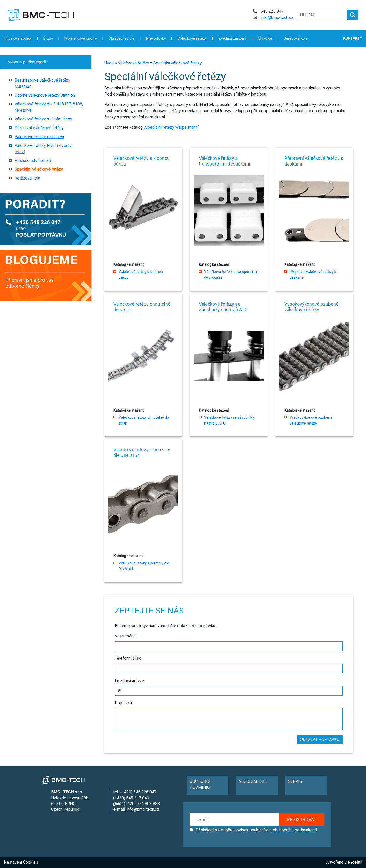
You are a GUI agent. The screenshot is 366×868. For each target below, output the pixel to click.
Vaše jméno (125, 636)
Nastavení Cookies (21, 862)
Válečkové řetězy (134, 63)
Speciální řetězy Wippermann (171, 127)
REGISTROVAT (302, 819)
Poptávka (123, 703)
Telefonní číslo (128, 658)
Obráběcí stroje (121, 38)
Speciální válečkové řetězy (178, 63)
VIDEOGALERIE (253, 781)
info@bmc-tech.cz (277, 17)
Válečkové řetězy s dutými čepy (43, 119)
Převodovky (156, 38)
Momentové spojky (81, 38)
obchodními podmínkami (295, 830)
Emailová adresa (130, 681)
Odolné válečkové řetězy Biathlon (45, 95)
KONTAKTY (353, 38)
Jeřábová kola (296, 38)
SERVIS (295, 781)
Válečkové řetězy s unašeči (39, 137)
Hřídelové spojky (18, 38)
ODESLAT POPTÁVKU (320, 739)
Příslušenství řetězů (33, 160)
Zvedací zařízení (232, 38)
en (355, 862)
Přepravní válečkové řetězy (39, 128)
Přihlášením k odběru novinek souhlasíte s (256, 830)
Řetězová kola (27, 178)
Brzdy (48, 38)
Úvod (109, 63)
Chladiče (265, 38)
